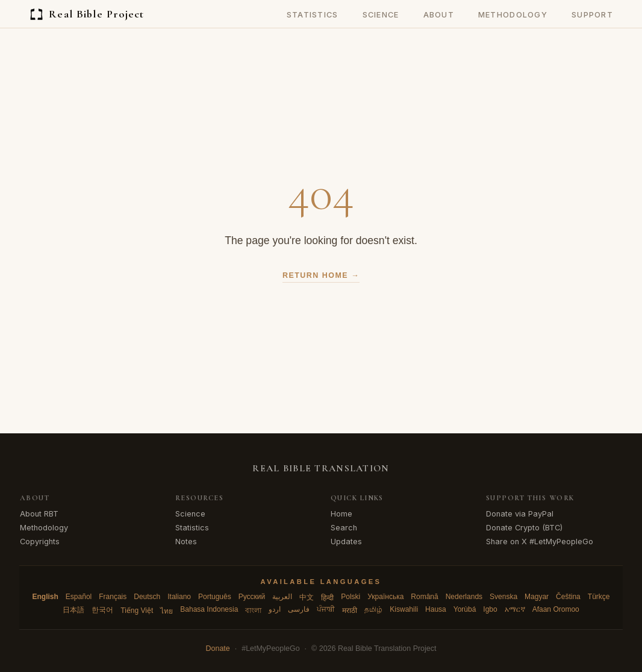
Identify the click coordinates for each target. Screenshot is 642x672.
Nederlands (464, 597)
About (439, 15)
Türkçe (599, 597)
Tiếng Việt (137, 611)
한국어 (102, 610)
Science (381, 15)
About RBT (39, 514)
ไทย (167, 611)
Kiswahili (404, 609)
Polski (351, 597)
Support (592, 15)
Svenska (503, 597)
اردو (275, 609)
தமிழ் (373, 609)
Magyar (537, 597)
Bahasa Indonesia (209, 609)
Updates (346, 542)
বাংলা (253, 611)
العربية (282, 597)
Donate (218, 648)
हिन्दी (327, 598)
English (45, 597)
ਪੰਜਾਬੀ (326, 609)
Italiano (179, 597)
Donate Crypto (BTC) (524, 528)
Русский (252, 597)
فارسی (299, 609)
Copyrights (40, 542)
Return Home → (321, 275)
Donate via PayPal (520, 514)
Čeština (568, 597)
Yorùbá (465, 609)
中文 (307, 597)
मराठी (350, 611)
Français (113, 597)
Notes (186, 542)
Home (341, 514)
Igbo (490, 609)
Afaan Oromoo (556, 609)
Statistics (313, 15)
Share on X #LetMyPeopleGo (540, 542)
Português (215, 597)
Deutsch (147, 597)
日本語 (73, 610)
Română (424, 597)
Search (344, 528)
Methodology (513, 15)
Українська (385, 597)
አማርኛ (515, 609)
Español (79, 597)
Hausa (436, 609)
